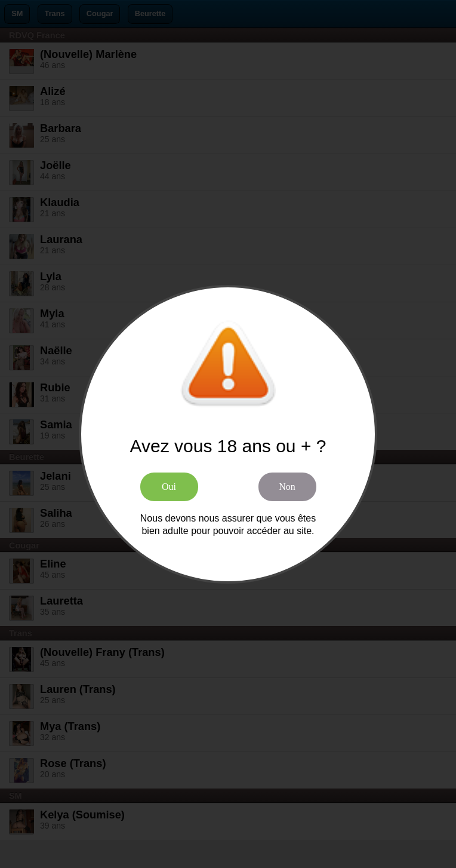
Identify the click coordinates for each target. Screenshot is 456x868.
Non (287, 487)
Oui (169, 487)
